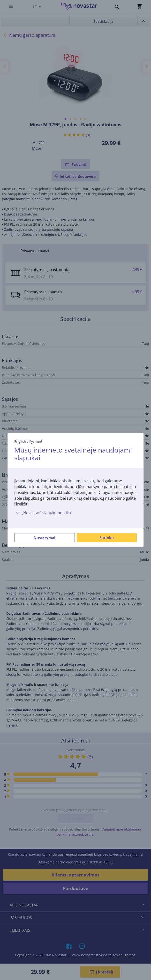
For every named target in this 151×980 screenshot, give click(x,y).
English (20, 442)
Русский (36, 442)
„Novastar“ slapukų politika (43, 513)
